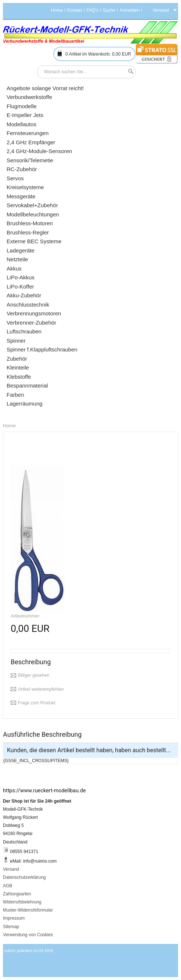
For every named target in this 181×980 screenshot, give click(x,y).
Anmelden (130, 10)
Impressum (14, 918)
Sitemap (11, 927)
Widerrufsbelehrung (22, 902)
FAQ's (93, 10)
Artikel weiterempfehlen (41, 689)
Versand (11, 869)
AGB (8, 886)
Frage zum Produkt (37, 703)
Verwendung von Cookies (28, 935)
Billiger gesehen (34, 675)
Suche (109, 10)
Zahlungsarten (17, 894)
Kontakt (75, 10)
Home (57, 10)
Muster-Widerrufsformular (28, 910)
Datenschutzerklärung (24, 877)
